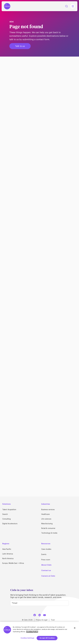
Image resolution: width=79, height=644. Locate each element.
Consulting (6, 519)
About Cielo (46, 565)
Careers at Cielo (48, 576)
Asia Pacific (7, 549)
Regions (6, 544)
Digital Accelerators (10, 524)
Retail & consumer (48, 528)
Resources (46, 544)
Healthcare (46, 514)
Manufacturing (47, 524)
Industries (46, 504)
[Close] (75, 628)
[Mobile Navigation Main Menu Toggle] (73, 6)
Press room (46, 560)
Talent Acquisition (9, 510)
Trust (53, 620)
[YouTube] (44, 615)
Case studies (46, 549)
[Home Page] (7, 6)
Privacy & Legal (42, 620)
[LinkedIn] (40, 615)
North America (8, 559)
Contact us (46, 570)
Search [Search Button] (66, 6)
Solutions (6, 504)
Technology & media (49, 533)
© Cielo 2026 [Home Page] (27, 620)
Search (5, 514)
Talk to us (20, 46)
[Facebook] (35, 615)
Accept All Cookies (47, 638)
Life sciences (46, 519)
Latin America (8, 554)
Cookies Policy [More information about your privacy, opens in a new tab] (32, 632)
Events (44, 555)
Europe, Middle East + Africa (13, 563)
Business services (48, 510)
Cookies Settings (27, 638)
